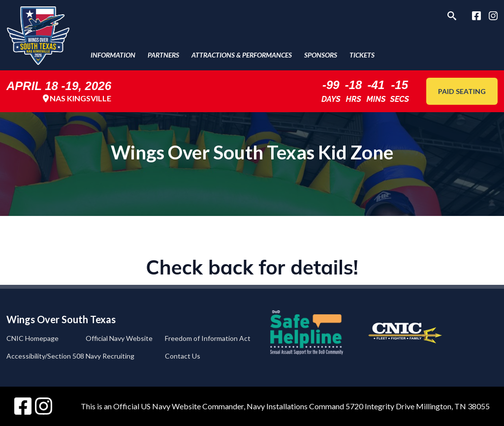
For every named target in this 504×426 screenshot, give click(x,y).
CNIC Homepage (32, 338)
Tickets (362, 55)
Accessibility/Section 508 (45, 356)
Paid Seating (462, 91)
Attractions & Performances (242, 55)
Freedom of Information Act (208, 338)
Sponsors (321, 55)
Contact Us (183, 356)
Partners (163, 55)
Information (113, 55)
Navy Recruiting (110, 356)
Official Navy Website (119, 338)
